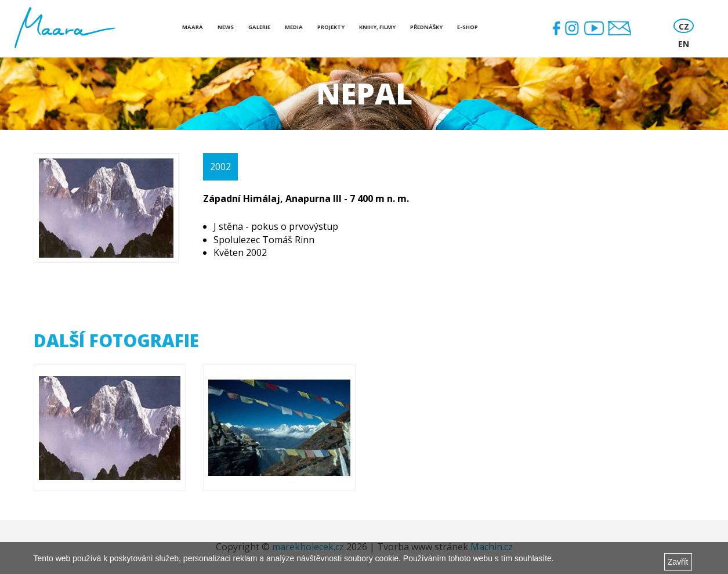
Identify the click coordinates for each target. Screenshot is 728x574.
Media (294, 27)
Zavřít (678, 562)
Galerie (259, 27)
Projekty (331, 27)
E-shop (468, 27)
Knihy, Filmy (377, 27)
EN (684, 44)
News (226, 27)
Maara (193, 27)
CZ (684, 26)
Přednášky (426, 27)
